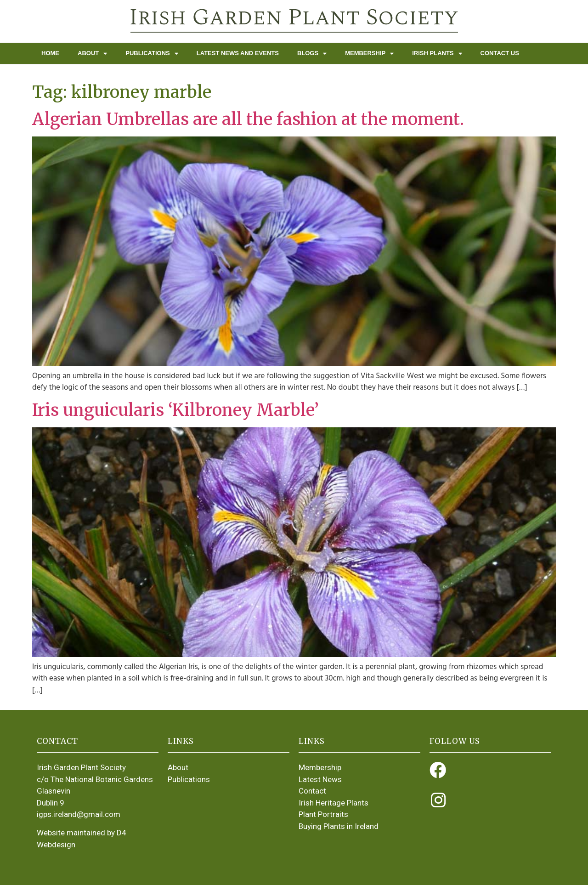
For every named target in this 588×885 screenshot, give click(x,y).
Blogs (312, 54)
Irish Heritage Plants (334, 803)
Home (50, 53)
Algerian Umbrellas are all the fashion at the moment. (248, 119)
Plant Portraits (323, 814)
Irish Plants (437, 54)
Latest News (320, 779)
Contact (312, 791)
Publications (152, 54)
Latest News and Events (238, 53)
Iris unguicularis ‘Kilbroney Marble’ (175, 410)
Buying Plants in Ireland (339, 826)
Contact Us (500, 53)
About (92, 54)
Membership (369, 54)
